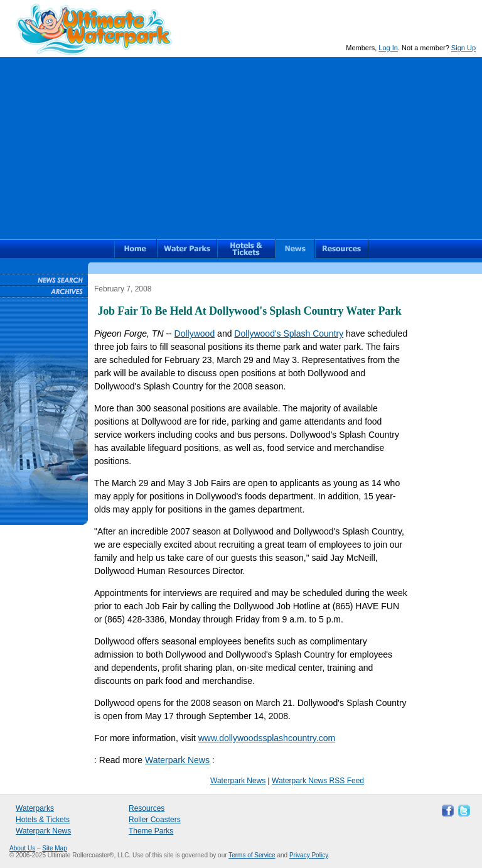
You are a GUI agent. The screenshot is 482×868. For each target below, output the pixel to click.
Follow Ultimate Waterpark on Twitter (463, 810)
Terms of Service (252, 855)
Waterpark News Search (44, 279)
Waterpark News (177, 760)
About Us (22, 848)
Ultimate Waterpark (94, 29)
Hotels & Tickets (43, 820)
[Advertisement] (241, 145)
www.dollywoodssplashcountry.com (267, 738)
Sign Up (463, 48)
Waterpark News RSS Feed (318, 781)
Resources (342, 249)
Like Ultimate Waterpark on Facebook (446, 810)
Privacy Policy (309, 855)
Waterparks (187, 249)
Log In (388, 48)
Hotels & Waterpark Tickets (246, 249)
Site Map (54, 848)
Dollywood (195, 334)
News (295, 249)
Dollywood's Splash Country (289, 334)
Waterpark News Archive (44, 291)
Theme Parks (151, 831)
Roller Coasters (155, 820)
